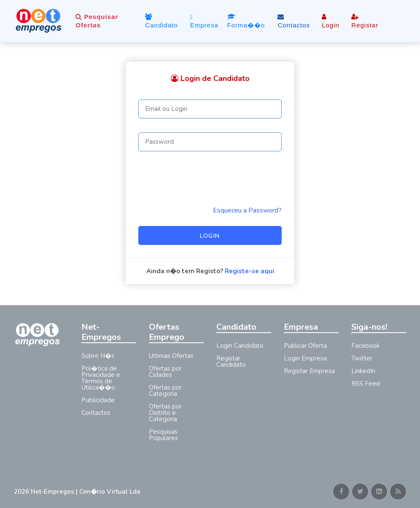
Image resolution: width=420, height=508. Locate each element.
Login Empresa (305, 358)
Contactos (294, 21)
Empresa (204, 21)
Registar (365, 21)
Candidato (161, 21)
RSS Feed (366, 384)
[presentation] (202, 178)
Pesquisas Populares (163, 435)
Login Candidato (240, 346)
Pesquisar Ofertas (97, 21)
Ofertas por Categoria (165, 391)
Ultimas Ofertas (171, 356)
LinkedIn (363, 371)
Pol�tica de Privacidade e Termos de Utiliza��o (101, 378)
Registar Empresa (309, 371)
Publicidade (98, 400)
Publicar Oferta (305, 346)
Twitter (362, 358)
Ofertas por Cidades (165, 372)
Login (331, 21)
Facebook (365, 346)
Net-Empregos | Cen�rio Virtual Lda (86, 492)
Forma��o (246, 21)
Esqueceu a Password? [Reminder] (247, 210)
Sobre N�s (98, 356)
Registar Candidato (231, 362)
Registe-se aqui (249, 271)
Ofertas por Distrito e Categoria (165, 413)
